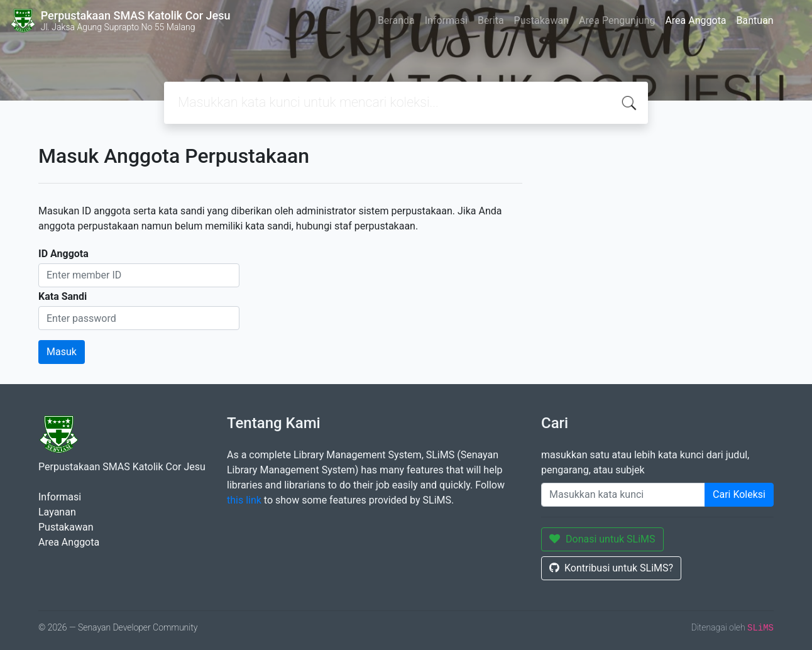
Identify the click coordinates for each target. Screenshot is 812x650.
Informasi (446, 20)
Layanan (57, 512)
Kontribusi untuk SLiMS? (611, 568)
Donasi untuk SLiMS (602, 539)
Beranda (396, 20)
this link (244, 500)
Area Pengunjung (617, 20)
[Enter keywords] (623, 495)
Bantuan (755, 20)
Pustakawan (541, 20)
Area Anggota (695, 20)
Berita (491, 20)
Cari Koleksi (739, 494)
